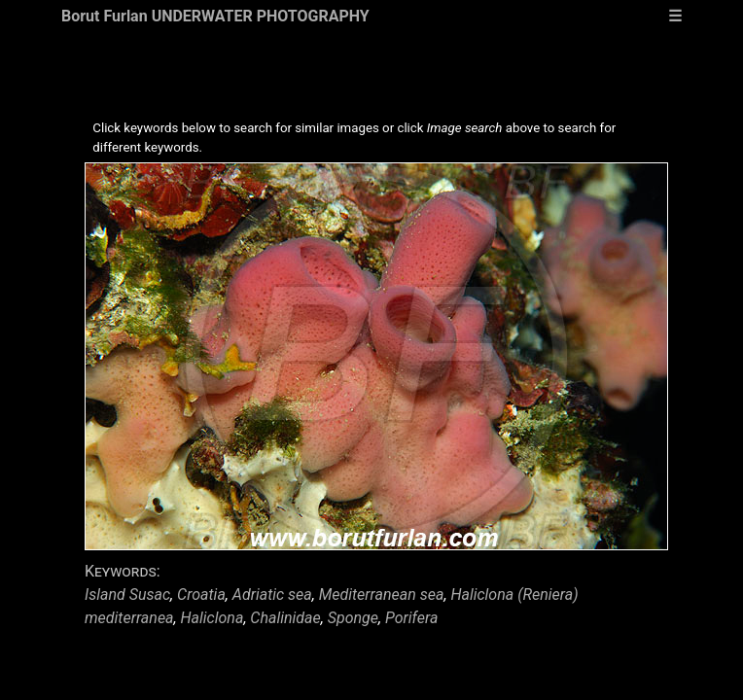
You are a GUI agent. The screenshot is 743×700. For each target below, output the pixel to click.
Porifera (411, 618)
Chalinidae (285, 618)
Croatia (201, 595)
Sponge (353, 618)
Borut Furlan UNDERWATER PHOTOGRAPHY (215, 16)
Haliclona (212, 618)
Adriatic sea (272, 595)
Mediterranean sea (382, 595)
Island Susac (127, 595)
